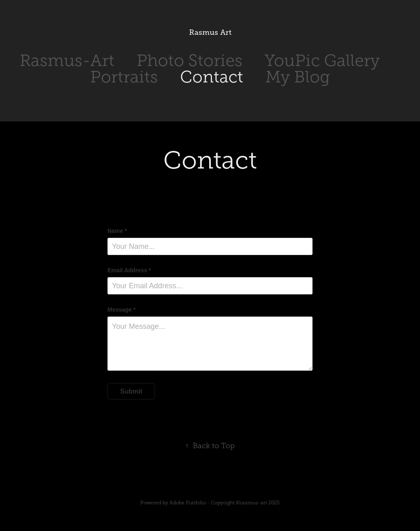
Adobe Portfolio (188, 503)
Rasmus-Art (67, 60)
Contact (212, 77)
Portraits (124, 77)
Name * (117, 231)
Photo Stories (189, 60)
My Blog (298, 77)
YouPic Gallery (322, 60)
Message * (121, 310)
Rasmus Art (210, 32)
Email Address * (129, 270)
